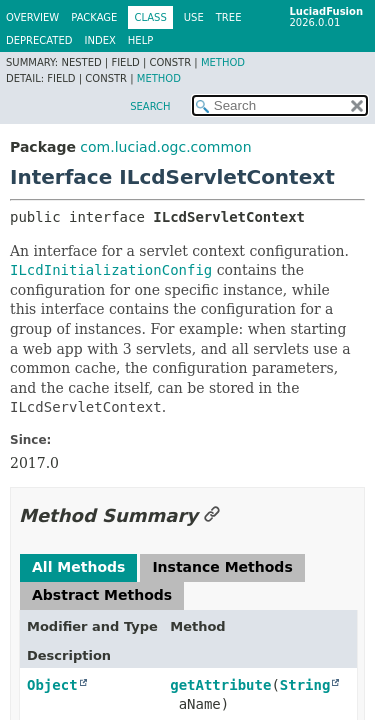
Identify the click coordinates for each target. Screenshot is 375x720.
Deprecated (39, 40)
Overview (32, 17)
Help (140, 40)
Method (223, 62)
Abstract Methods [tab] (102, 595)
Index (100, 40)
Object (52, 685)
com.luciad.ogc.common (165, 147)
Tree (229, 17)
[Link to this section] (212, 515)
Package (94, 17)
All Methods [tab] (78, 567)
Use (194, 17)
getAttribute (220, 685)
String (305, 685)
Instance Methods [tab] (222, 567)
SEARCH (150, 106)
